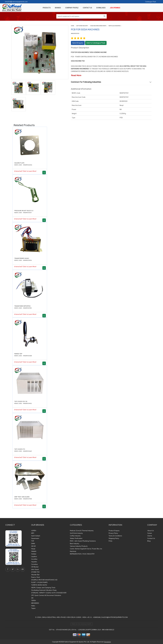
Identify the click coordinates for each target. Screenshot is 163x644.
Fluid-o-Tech (36, 577)
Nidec (33, 606)
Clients (150, 536)
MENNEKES (35, 603)
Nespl (33, 549)
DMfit (33, 544)
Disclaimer (108, 642)
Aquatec (34, 562)
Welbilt (34, 551)
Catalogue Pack (151, 2)
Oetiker (34, 554)
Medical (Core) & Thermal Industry (82, 531)
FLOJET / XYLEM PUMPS (39, 582)
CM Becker (35, 567)
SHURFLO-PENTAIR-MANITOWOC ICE (44, 580)
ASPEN (34, 531)
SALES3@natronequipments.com (16, 2)
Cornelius (34, 564)
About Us (151, 531)
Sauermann (35, 538)
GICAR (33, 546)
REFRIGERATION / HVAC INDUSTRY (82, 554)
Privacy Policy (113, 533)
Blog (149, 541)
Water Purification (76, 538)
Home (72, 26)
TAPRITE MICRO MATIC (39, 585)
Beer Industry (75, 544)
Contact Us (151, 538)
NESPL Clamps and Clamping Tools (43, 588)
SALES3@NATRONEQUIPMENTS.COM (115, 617)
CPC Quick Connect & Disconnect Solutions (46, 595)
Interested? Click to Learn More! (25, 171)
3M (32, 598)
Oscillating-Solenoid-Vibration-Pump (44, 590)
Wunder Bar (35, 575)
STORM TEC (35, 572)
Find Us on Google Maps (82, 624)
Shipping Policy (114, 538)
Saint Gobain (36, 536)
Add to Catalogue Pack (96, 43)
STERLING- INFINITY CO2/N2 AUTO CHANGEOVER (49, 593)
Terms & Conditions (115, 536)
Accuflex (34, 559)
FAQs (110, 541)
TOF (33, 541)
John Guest (35, 569)
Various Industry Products (79, 546)
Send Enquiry (78, 43)
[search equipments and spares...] (79, 16)
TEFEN (34, 601)
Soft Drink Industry (82, 26)
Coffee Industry (75, 536)
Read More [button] (76, 75)
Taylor (33, 608)
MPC (33, 533)
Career (150, 533)
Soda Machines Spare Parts (98, 26)
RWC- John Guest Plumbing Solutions (83, 541)
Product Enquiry (114, 531)
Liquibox (34, 557)
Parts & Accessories (115, 26)
